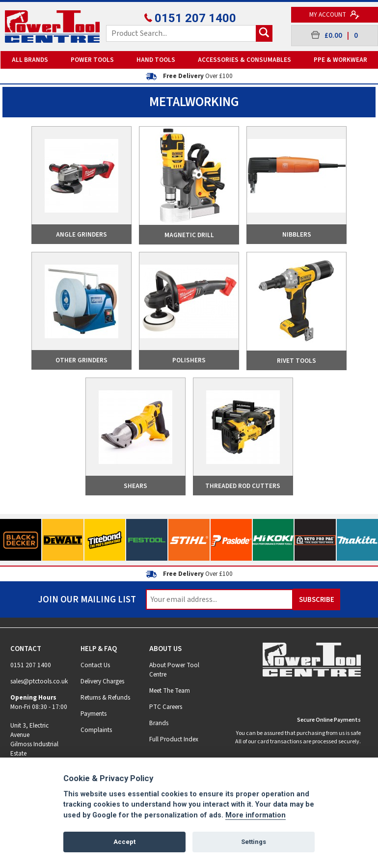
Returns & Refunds (105, 697)
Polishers (189, 360)
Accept (124, 842)
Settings (254, 842)
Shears (135, 486)
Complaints (96, 730)
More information (256, 815)
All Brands (30, 60)
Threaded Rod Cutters (243, 486)
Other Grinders (81, 360)
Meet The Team (170, 691)
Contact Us (95, 665)
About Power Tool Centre (174, 670)
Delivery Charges (102, 681)
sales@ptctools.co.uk (39, 681)
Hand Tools (156, 60)
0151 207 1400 (189, 18)
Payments (94, 714)
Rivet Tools (297, 361)
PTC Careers (166, 707)
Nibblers (297, 234)
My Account (335, 15)
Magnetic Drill (189, 235)
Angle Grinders (81, 234)
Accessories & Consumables (244, 60)
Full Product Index (174, 739)
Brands (159, 723)
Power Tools (92, 60)
